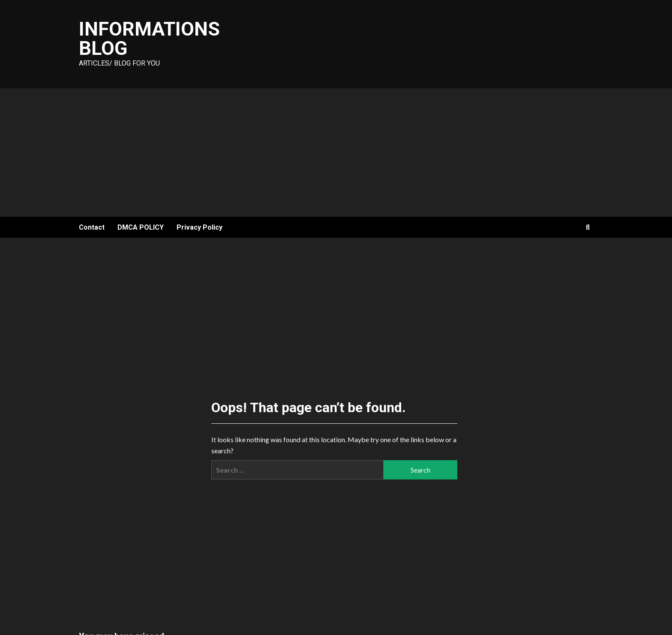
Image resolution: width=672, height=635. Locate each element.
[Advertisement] (336, 153)
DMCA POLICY (141, 227)
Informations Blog (149, 39)
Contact (92, 227)
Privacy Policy (199, 227)
